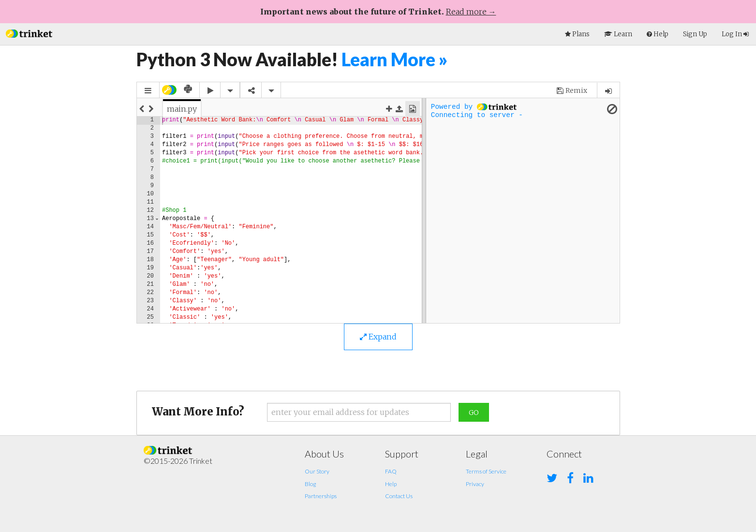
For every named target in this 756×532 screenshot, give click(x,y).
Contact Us (399, 496)
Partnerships (321, 496)
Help (391, 484)
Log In (735, 34)
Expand (378, 337)
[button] (29, 33)
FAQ (391, 471)
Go (474, 413)
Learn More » (395, 59)
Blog (310, 484)
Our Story (317, 471)
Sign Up (695, 34)
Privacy (475, 484)
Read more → (471, 12)
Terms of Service (486, 471)
